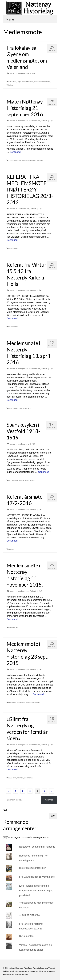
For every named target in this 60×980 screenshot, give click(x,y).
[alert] (30, 837)
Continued (15, 152)
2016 (15, 778)
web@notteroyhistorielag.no (20, 971)
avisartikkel (12, 82)
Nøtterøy (41, 82)
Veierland (10, 85)
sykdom (33, 480)
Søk (5, 810)
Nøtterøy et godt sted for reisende (37, 847)
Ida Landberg (13, 480)
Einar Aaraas (29, 778)
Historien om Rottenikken (33, 868)
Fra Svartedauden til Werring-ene (37, 877)
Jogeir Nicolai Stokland (25, 82)
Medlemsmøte (24, 73)
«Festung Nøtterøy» (30, 915)
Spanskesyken (24, 480)
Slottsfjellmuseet (25, 408)
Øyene (48, 82)
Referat (44, 121)
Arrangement (23, 121)
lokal (36, 82)
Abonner (49, 800)
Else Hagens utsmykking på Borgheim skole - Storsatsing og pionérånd (36, 890)
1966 (10, 778)
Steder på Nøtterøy (33, 703)
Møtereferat (21, 703)
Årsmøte (11, 549)
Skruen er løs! (27, 936)
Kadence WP (45, 968)
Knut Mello (12, 703)
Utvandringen (13, 627)
